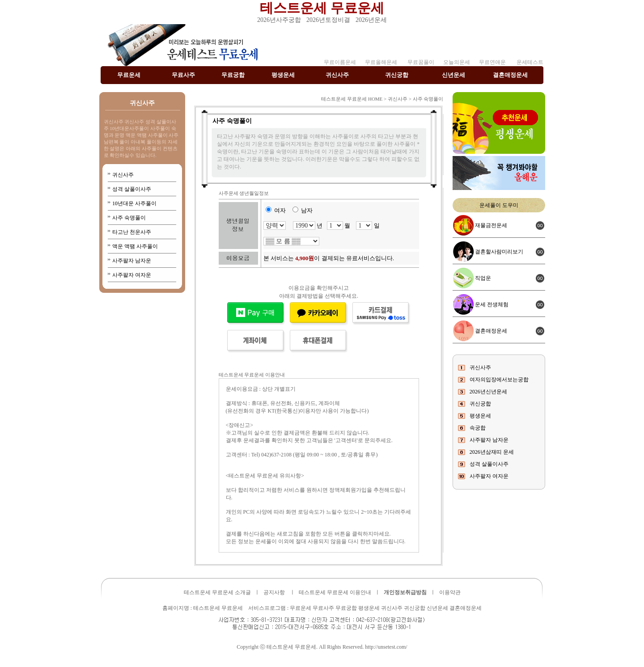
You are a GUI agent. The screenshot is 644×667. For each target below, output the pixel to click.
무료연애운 (492, 62)
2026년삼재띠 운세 (492, 452)
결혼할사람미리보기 (499, 252)
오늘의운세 (457, 62)
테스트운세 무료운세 (322, 8)
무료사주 (183, 75)
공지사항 (274, 592)
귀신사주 (337, 75)
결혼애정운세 (510, 75)
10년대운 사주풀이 (134, 203)
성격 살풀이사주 (132, 189)
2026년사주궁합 (279, 20)
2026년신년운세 (488, 392)
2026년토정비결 (328, 20)
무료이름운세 (340, 62)
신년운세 (453, 75)
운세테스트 (530, 62)
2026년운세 (371, 20)
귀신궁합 (397, 75)
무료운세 (129, 75)
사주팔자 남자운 (132, 261)
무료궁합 (233, 75)
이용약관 (450, 592)
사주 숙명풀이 (129, 218)
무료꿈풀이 (420, 62)
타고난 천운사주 (132, 232)
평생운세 (283, 75)
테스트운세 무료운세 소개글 (217, 592)
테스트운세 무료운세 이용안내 (335, 592)
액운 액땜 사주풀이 (135, 246)
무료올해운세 (381, 62)
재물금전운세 (491, 225)
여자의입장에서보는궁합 (499, 380)
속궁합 (478, 428)
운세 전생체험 (492, 304)
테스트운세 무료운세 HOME (352, 99)
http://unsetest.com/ (386, 647)
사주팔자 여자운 (132, 275)
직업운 (483, 278)
